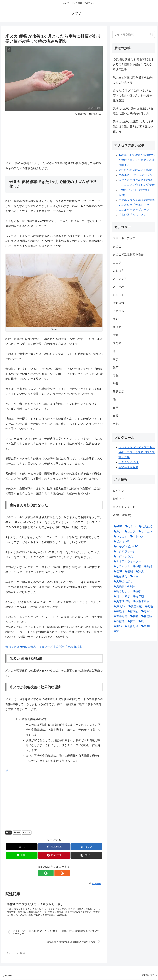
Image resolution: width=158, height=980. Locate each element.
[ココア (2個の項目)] (129, 532)
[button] (86, 855)
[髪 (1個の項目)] (116, 631)
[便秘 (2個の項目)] (128, 571)
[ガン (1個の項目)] (117, 532)
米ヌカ (27, 832)
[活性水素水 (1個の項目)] (140, 601)
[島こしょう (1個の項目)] (121, 591)
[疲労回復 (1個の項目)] (134, 606)
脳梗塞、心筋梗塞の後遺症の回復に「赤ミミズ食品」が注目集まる (137, 160)
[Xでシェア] (22, 847)
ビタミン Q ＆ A (129, 462)
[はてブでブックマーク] (86, 847)
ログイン (118, 491)
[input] (133, 34)
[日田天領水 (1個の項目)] (121, 596)
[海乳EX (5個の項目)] (119, 606)
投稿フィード (121, 499)
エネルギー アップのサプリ (136, 175)
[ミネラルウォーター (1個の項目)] (127, 561)
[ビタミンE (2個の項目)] (121, 541)
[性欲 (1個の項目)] (136, 591)
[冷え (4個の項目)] (139, 571)
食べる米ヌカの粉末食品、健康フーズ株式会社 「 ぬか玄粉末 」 (45, 647)
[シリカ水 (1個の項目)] (120, 536)
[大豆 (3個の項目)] (134, 576)
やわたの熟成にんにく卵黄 (135, 170)
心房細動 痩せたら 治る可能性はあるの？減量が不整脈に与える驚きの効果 (133, 64)
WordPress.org (122, 515)
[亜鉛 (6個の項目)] (147, 566)
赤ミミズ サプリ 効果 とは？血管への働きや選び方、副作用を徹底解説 (132, 96)
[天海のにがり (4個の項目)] (123, 581)
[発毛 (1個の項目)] (148, 606)
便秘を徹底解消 (128, 467)
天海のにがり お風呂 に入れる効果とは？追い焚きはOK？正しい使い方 (133, 127)
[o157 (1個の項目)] (117, 526)
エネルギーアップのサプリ (135, 210)
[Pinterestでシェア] (54, 855)
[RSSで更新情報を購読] (58, 873)
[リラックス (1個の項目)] (121, 566)
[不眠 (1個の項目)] (136, 566)
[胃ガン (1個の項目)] (146, 611)
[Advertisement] (54, 139)
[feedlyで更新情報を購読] (50, 873)
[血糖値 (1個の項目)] (118, 621)
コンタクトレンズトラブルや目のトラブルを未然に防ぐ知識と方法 (137, 452)
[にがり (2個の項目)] (130, 526)
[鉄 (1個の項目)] (140, 621)
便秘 (17, 832)
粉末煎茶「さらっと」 (132, 215)
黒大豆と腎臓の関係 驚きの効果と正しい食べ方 (133, 80)
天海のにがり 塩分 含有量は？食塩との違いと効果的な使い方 (133, 111)
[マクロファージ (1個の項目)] (124, 551)
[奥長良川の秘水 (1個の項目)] (124, 586)
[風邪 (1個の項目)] (117, 626)
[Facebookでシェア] (54, 847)
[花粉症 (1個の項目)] (146, 616)
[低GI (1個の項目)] (117, 571)
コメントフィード (124, 507)
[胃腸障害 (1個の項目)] (120, 616)
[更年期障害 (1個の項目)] (121, 601)
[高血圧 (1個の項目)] (146, 626)
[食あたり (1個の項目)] (131, 626)
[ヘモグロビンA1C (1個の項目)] (125, 546)
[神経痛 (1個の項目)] (118, 611)
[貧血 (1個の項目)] (131, 621)
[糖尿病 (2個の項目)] (132, 611)
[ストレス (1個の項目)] (136, 536)
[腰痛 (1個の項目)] (134, 616)
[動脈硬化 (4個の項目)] (120, 576)
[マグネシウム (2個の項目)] (123, 557)
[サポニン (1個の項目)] (144, 532)
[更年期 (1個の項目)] (138, 596)
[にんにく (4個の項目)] (145, 526)
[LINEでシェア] (22, 855)
